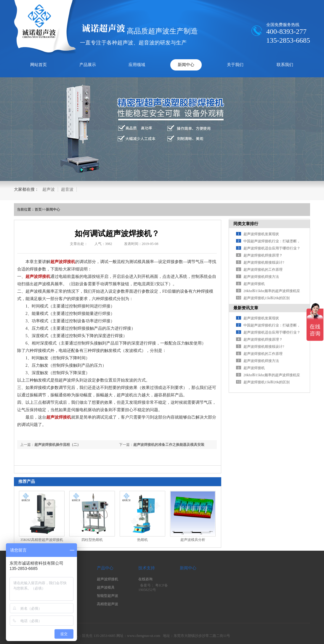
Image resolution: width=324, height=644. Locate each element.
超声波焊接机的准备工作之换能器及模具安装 (169, 445)
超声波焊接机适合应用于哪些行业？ (272, 248)
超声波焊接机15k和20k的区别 (267, 298)
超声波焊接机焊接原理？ (263, 255)
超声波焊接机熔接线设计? (264, 262)
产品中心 (105, 568)
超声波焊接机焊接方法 (261, 277)
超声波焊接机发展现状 (261, 234)
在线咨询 (145, 579)
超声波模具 (106, 587)
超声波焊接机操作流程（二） (57, 445)
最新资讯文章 (246, 308)
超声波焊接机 (254, 284)
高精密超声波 (108, 604)
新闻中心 (186, 65)
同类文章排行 (246, 224)
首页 (38, 209)
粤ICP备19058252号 (153, 588)
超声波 (49, 189)
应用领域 (137, 65)
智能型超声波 (108, 596)
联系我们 (285, 65)
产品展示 (88, 65)
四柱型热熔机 (92, 540)
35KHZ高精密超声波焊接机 (42, 540)
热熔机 (142, 540)
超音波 (67, 189)
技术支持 (147, 568)
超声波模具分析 (193, 540)
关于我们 (235, 65)
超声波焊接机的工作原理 (263, 270)
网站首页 (39, 65)
